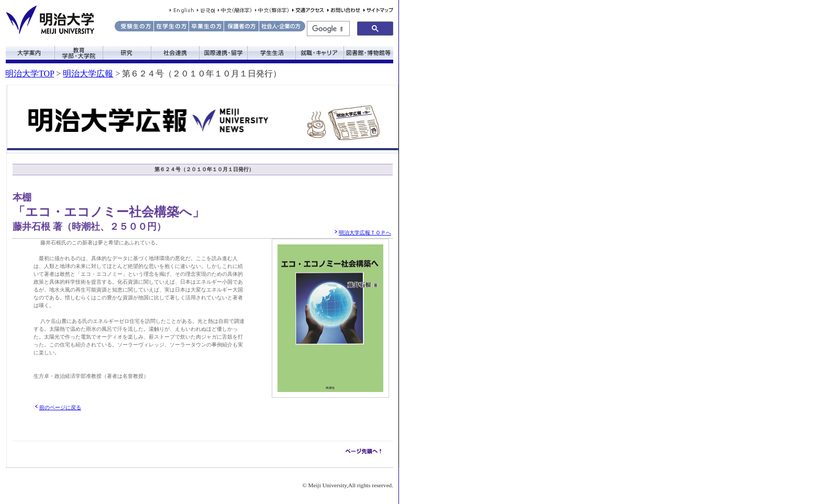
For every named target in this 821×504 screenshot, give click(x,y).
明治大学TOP (30, 74)
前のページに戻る (60, 407)
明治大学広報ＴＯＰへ (365, 233)
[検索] (327, 29)
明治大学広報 (88, 74)
